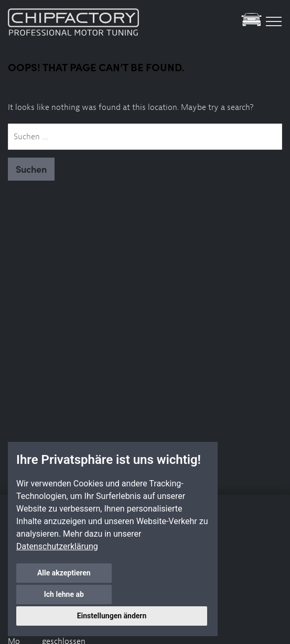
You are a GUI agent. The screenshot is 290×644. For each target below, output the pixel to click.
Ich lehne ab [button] (160, 594)
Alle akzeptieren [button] (63, 594)
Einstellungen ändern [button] (112, 616)
